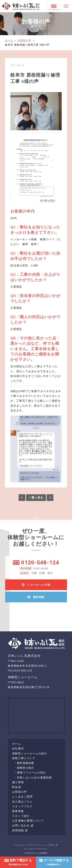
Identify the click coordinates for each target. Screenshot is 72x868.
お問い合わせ (23, 825)
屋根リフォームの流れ (31, 773)
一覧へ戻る (36, 498)
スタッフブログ (22, 806)
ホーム (9, 40)
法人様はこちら (22, 802)
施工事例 (18, 782)
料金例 (16, 787)
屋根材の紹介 (26, 768)
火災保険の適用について (28, 821)
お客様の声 (24, 40)
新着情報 (18, 811)
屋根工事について (24, 758)
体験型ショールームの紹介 (29, 753)
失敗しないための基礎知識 (34, 777)
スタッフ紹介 (21, 816)
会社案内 (18, 748)
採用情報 (20, 830)
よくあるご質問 (22, 797)
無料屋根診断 (26, 763)
